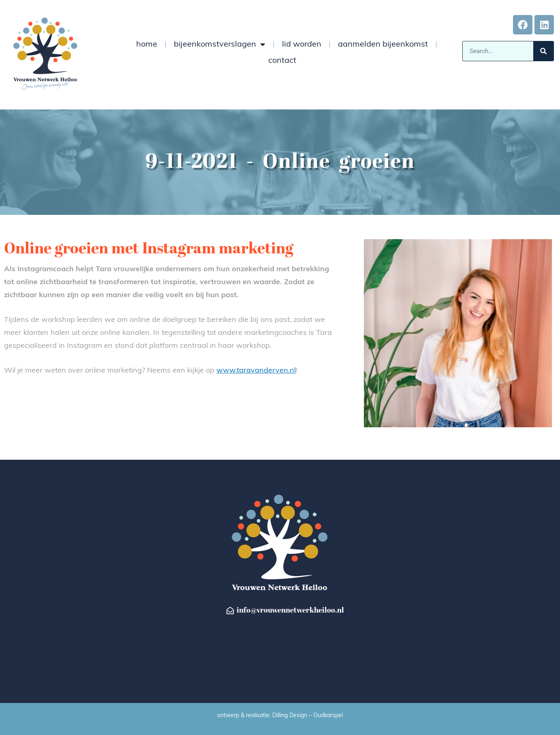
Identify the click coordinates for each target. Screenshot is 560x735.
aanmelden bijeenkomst (383, 45)
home (147, 45)
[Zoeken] (543, 51)
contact (282, 61)
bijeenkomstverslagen (220, 45)
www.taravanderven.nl (256, 371)
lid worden (302, 45)
